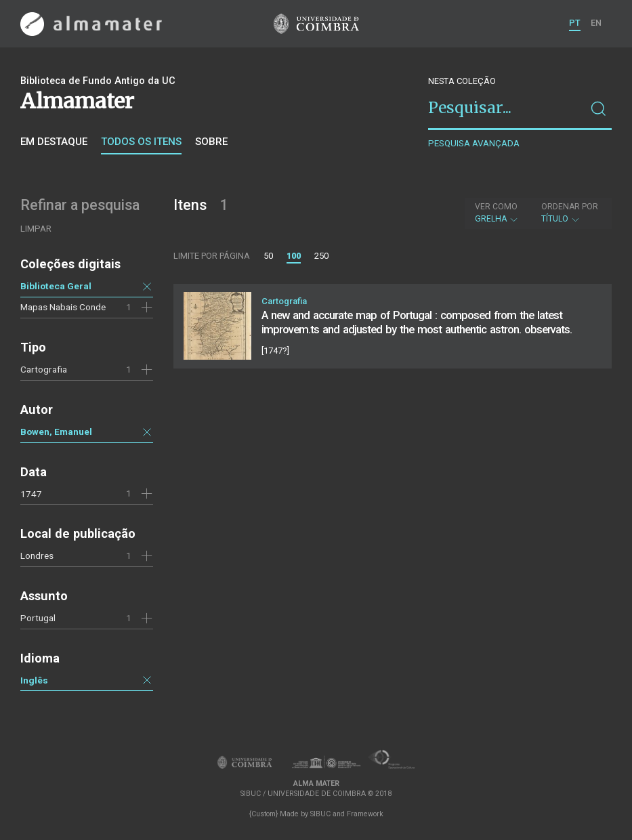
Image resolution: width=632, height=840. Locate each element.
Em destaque (54, 142)
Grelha (497, 213)
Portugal (38, 618)
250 (321, 256)
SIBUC (320, 814)
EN (596, 23)
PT (575, 23)
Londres (37, 555)
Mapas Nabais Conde (63, 307)
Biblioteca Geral (56, 286)
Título (570, 213)
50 (268, 256)
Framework (365, 814)
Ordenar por (570, 207)
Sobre (211, 142)
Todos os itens (141, 142)
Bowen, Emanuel (56, 432)
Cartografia (44, 369)
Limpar (36, 229)
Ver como (496, 207)
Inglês (34, 680)
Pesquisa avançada (474, 143)
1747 (31, 494)
